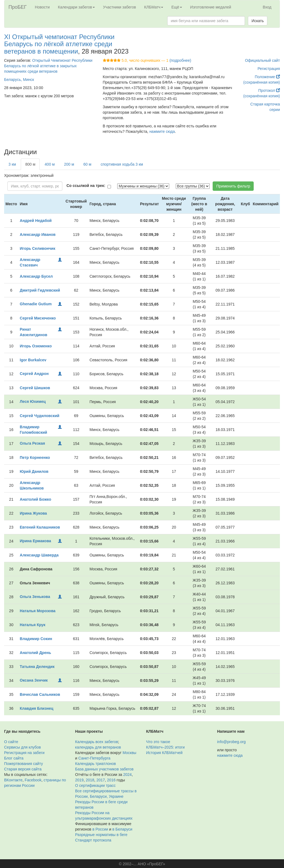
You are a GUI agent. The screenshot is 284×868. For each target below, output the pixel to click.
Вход (267, 7)
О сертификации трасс (95, 785)
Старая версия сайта (23, 769)
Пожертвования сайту (24, 764)
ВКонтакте (13, 780)
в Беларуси (122, 829)
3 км (12, 164)
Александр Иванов (38, 234)
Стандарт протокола (93, 840)
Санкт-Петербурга (94, 758)
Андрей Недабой (36, 221)
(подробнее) (180, 60)
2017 (101, 780)
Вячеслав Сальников (40, 694)
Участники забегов (120, 7)
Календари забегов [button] (76, 7)
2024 (128, 775)
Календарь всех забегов (97, 742)
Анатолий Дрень (35, 653)
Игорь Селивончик (37, 248)
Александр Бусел (36, 276)
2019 (79, 780)
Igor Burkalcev (33, 360)
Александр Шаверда (39, 555)
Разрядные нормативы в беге (101, 835)
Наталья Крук (33, 625)
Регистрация (269, 69)
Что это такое (158, 742)
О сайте (11, 742)
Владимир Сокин (36, 639)
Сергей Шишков (35, 388)
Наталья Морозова (38, 611)
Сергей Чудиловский (39, 416)
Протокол (269, 90)
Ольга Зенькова (35, 597)
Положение (267, 77)
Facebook (33, 780)
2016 (111, 780)
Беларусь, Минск (19, 80)
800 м (30, 164)
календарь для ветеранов (98, 747)
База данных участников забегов (104, 769)
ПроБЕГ (18, 7)
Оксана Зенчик (34, 680)
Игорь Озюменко (36, 346)
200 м (69, 164)
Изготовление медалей (211, 7)
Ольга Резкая (32, 443)
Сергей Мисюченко (38, 318)
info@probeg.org (231, 742)
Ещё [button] (177, 7)
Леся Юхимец (33, 401)
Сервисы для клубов (23, 747)
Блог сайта (14, 758)
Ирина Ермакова (35, 541)
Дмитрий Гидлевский (40, 290)
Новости (42, 7)
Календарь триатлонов (96, 764)
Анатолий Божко (35, 499)
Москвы (129, 753)
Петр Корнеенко (35, 458)
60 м (87, 164)
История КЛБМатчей (164, 753)
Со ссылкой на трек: (86, 186)
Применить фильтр (233, 186)
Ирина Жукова (33, 513)
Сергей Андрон (34, 374)
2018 (90, 780)
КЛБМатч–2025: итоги (166, 747)
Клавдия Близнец (36, 708)
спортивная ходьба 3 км (122, 164)
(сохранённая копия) (262, 82)
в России (100, 829)
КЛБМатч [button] (154, 7)
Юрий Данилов (34, 471)
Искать (258, 21)
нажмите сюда (162, 131)
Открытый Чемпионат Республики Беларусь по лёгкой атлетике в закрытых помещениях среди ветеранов (48, 66)
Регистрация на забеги (24, 753)
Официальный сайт (262, 60)
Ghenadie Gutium (36, 304)
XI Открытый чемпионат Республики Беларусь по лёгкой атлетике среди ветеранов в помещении (59, 44)
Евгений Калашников (40, 527)
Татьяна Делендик (37, 667)
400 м (50, 164)
